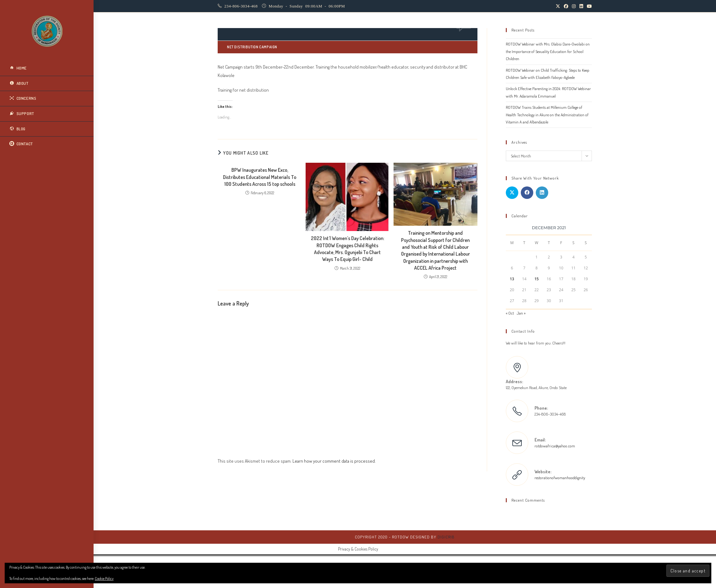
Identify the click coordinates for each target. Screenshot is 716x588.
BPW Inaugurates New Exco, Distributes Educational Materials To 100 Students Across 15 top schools (260, 177)
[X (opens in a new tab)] (558, 6)
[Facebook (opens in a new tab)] (566, 6)
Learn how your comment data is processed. (334, 461)
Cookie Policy (104, 578)
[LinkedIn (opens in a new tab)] (581, 6)
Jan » (521, 313)
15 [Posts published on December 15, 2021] (537, 279)
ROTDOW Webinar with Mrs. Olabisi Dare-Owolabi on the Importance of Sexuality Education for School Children (548, 51)
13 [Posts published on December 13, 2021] (512, 279)
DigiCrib (446, 537)
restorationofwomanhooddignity (560, 478)
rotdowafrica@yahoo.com (555, 446)
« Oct (510, 313)
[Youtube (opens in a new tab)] (588, 6)
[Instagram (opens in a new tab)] (574, 6)
